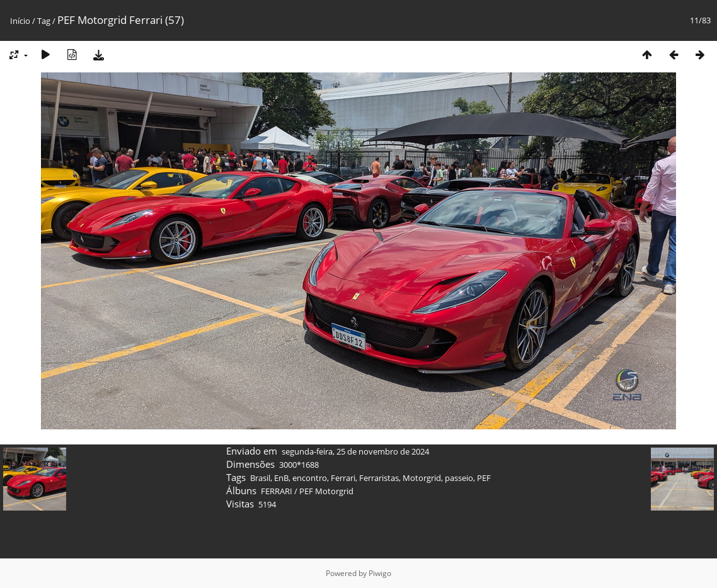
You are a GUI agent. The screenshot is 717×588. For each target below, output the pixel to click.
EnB (281, 478)
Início (20, 21)
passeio (459, 478)
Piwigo (380, 573)
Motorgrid (422, 478)
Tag (44, 21)
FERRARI (277, 491)
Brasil (260, 478)
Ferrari (343, 478)
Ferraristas (379, 478)
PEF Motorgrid (326, 491)
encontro (310, 478)
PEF (484, 478)
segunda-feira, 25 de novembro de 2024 (355, 451)
